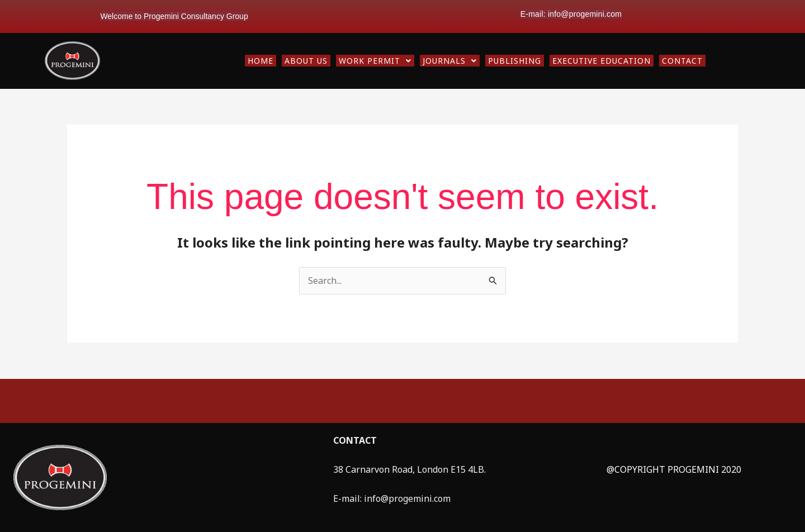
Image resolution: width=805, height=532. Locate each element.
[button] (375, 61)
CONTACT (682, 61)
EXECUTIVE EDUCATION (602, 61)
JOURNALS (450, 61)
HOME (261, 61)
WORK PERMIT (375, 61)
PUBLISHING (515, 61)
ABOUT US (306, 61)
